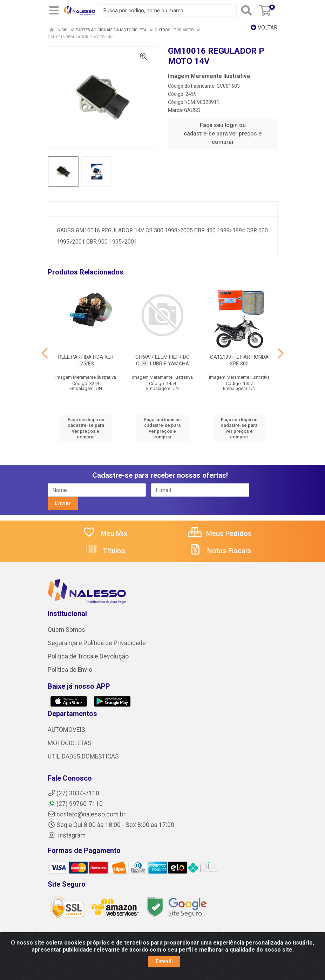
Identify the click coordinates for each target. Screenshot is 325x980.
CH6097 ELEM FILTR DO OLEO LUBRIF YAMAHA (162, 360)
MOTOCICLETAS (70, 743)
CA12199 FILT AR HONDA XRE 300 (239, 360)
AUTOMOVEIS (66, 730)
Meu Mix (105, 534)
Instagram (67, 835)
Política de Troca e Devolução (88, 656)
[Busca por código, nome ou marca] (168, 11)
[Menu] (54, 11)
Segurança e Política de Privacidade (97, 643)
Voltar (264, 28)
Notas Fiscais (220, 551)
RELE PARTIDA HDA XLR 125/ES (86, 360)
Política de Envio (70, 670)
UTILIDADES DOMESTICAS (83, 756)
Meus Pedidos (220, 534)
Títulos (105, 551)
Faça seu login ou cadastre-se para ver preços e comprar (223, 134)
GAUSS (192, 110)
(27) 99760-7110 (75, 804)
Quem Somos (66, 630)
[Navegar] (45, 353)
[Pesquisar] (246, 11)
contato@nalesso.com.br (87, 814)
